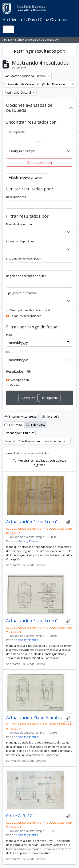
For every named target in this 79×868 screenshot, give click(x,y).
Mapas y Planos (28, 541)
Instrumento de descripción (24, 258)
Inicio (9, 335)
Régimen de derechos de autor (26, 276)
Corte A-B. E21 (20, 816)
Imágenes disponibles (20, 241)
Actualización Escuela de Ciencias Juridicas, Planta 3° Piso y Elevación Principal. (34, 621)
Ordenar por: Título (18, 433)
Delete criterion (39, 163)
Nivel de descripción (19, 224)
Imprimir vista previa (21, 416)
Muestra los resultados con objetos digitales (39, 463)
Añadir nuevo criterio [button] (25, 177)
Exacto (15, 385)
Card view (13, 425)
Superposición (20, 380)
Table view (35, 425)
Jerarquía (51, 416)
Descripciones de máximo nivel (30, 310)
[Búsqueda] (39, 132)
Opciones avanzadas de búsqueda (29, 108)
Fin (8, 352)
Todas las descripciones (26, 316)
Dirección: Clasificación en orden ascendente (35, 441)
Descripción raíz (16, 197)
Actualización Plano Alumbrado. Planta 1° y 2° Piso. (34, 718)
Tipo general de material (22, 293)
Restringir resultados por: (40, 51)
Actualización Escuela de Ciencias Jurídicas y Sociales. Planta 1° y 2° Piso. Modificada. (34, 522)
